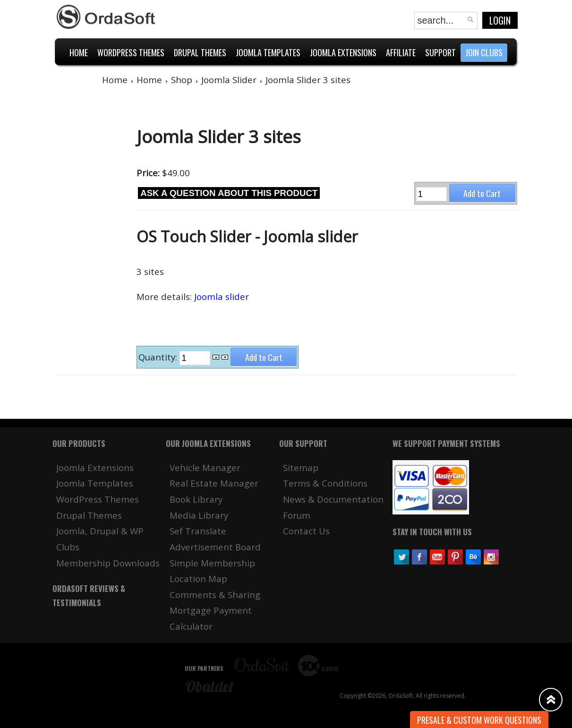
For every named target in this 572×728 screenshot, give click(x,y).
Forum (297, 515)
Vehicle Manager (205, 467)
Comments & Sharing (215, 595)
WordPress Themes (98, 499)
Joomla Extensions (95, 467)
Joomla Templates (95, 483)
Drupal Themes (89, 515)
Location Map (198, 578)
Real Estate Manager (214, 483)
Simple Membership (212, 563)
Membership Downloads (108, 563)
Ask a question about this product (229, 193)
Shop (182, 80)
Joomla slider (222, 296)
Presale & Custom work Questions (479, 720)
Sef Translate (198, 531)
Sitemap (301, 467)
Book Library (196, 499)
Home (115, 80)
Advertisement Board (215, 547)
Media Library (199, 515)
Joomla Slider (229, 80)
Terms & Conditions (325, 483)
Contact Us (306, 531)
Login (500, 20)
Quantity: (159, 357)
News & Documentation (333, 499)
